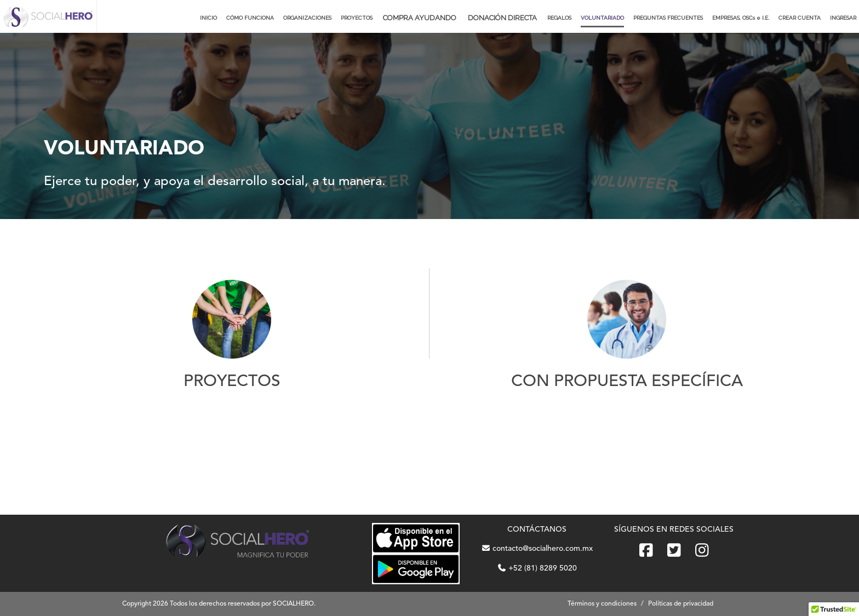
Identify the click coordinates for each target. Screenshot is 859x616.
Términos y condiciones (602, 604)
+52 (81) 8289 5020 (537, 568)
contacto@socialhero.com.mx (537, 549)
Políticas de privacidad (681, 604)
